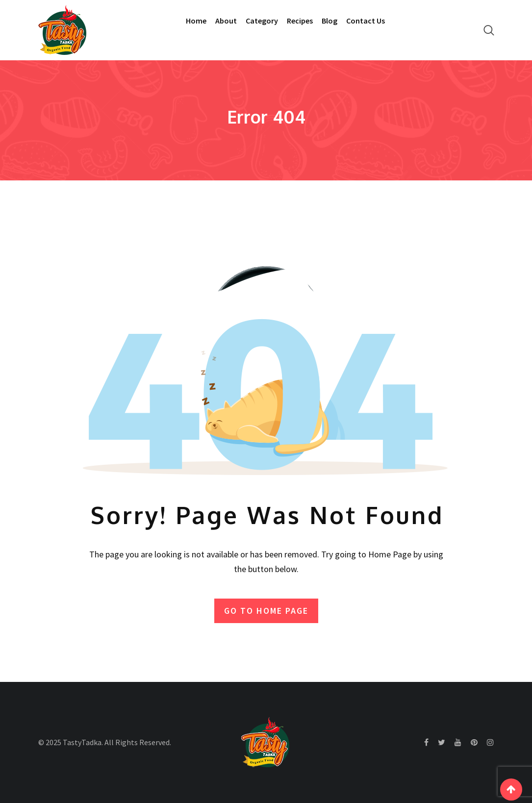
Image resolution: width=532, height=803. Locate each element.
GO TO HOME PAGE (266, 611)
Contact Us (366, 21)
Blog (329, 21)
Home (196, 21)
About (226, 21)
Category (262, 21)
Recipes (300, 21)
